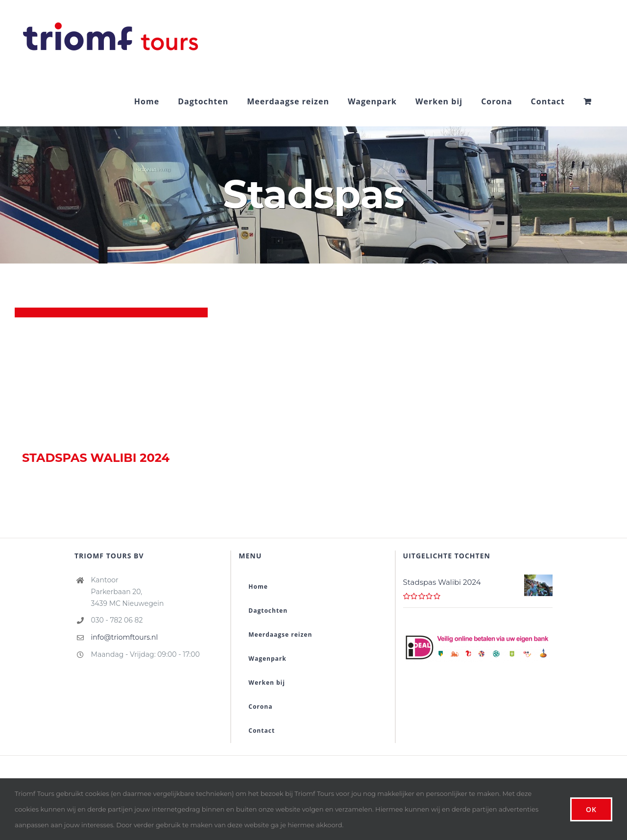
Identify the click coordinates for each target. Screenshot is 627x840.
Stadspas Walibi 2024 (96, 458)
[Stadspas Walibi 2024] (111, 379)
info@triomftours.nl (125, 637)
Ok (591, 809)
